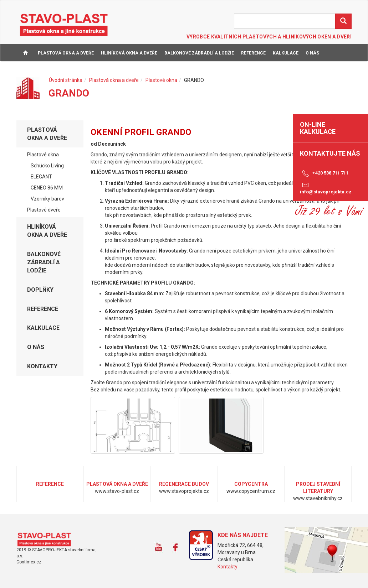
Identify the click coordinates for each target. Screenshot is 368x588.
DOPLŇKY (40, 290)
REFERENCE (253, 53)
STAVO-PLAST (64, 25)
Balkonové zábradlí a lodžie (199, 53)
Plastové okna (161, 80)
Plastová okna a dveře (66, 53)
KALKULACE (286, 53)
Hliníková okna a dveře (129, 53)
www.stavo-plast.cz (47, 540)
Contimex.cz (29, 562)
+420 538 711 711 (324, 173)
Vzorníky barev (47, 199)
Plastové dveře (44, 210)
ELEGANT (41, 177)
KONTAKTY (32, 71)
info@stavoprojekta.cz (326, 188)
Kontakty (228, 567)
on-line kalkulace (318, 128)
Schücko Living (47, 166)
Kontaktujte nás (330, 153)
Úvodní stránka (66, 80)
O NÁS (312, 53)
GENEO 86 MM (47, 188)
